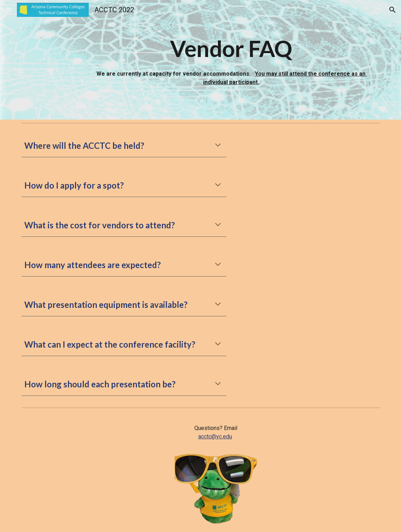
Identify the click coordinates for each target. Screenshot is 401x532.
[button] (8, 10)
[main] (231, 60)
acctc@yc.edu (215, 436)
